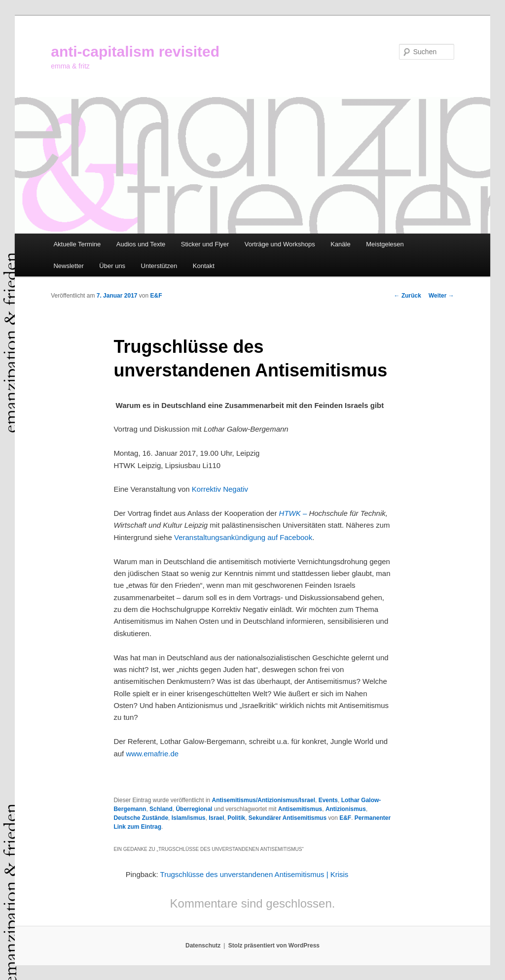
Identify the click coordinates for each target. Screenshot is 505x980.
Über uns (112, 266)
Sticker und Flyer (205, 244)
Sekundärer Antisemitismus (288, 818)
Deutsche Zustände (141, 818)
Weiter (441, 296)
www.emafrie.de (152, 754)
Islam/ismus (189, 818)
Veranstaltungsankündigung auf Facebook (243, 537)
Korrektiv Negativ (220, 489)
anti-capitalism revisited (135, 51)
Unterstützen (159, 266)
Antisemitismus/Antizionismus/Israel (264, 800)
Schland (161, 809)
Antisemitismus (300, 809)
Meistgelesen (385, 244)
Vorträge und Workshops (280, 244)
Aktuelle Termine (77, 244)
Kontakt (204, 266)
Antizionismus (346, 809)
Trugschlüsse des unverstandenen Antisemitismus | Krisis (254, 874)
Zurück (408, 296)
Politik (236, 818)
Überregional (194, 809)
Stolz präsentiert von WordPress (274, 946)
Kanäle (340, 244)
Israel (216, 818)
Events (328, 800)
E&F (156, 296)
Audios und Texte (141, 244)
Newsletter (68, 266)
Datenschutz (203, 946)
